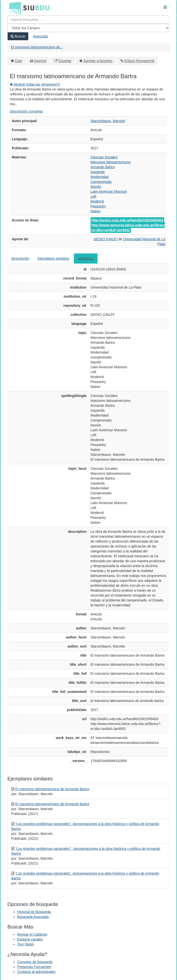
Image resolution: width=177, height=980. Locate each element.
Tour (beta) (26, 944)
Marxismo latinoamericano (111, 162)
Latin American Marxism (109, 191)
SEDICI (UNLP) (106, 239)
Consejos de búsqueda (35, 962)
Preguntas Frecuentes (34, 967)
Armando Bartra (103, 167)
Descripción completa (26, 111)
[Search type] (88, 28)
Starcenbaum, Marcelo (108, 121)
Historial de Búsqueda (34, 912)
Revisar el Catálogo (32, 934)
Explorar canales (30, 939)
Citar (19, 61)
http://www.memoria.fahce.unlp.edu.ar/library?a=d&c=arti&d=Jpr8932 (128, 228)
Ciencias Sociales (104, 157)
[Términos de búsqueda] (88, 20)
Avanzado (41, 36)
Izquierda (98, 172)
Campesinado (101, 182)
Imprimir (40, 61)
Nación (96, 187)
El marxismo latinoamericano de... (37, 47)
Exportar (65, 61)
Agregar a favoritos (98, 61)
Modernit (97, 201)
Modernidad (100, 177)
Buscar (18, 36)
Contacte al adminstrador (36, 972)
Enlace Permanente (139, 61)
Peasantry (98, 206)
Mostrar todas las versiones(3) (35, 84)
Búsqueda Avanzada (33, 917)
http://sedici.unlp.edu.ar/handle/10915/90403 (128, 220)
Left (93, 196)
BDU (14, 8)
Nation (95, 211)
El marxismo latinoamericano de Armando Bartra (52, 789)
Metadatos (86, 258)
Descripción (20, 258)
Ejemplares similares (53, 258)
